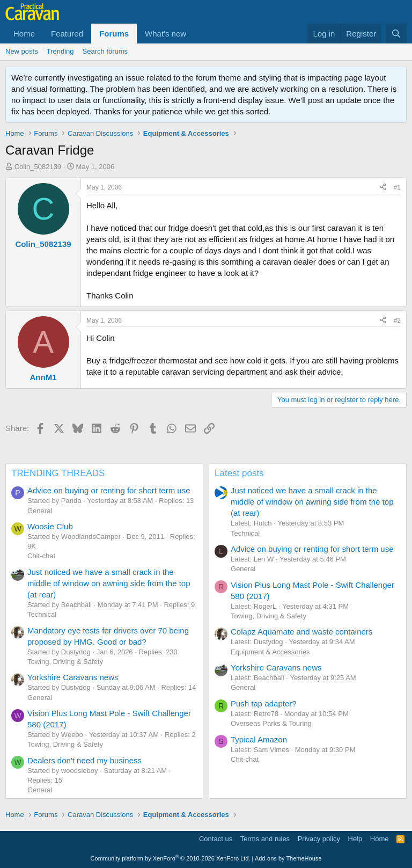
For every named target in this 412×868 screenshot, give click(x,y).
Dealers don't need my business (84, 760)
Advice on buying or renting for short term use (109, 490)
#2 (397, 320)
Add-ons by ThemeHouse (288, 858)
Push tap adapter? (264, 703)
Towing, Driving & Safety (65, 662)
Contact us (216, 839)
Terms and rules (265, 839)
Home (24, 34)
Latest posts (239, 473)
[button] (195, 34)
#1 (397, 187)
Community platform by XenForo (171, 858)
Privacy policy (319, 839)
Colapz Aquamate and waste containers (301, 632)
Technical (42, 614)
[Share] (383, 188)
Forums (114, 34)
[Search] (396, 34)
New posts (22, 51)
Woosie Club (50, 526)
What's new (165, 34)
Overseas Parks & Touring (271, 723)
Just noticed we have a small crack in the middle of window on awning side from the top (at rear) (109, 583)
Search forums (105, 51)
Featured (67, 34)
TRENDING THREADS (58, 473)
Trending (60, 51)
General (40, 511)
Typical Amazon (259, 739)
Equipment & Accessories (270, 652)
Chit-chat (41, 556)
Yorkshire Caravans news (73, 677)
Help (355, 839)
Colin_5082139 (38, 167)
